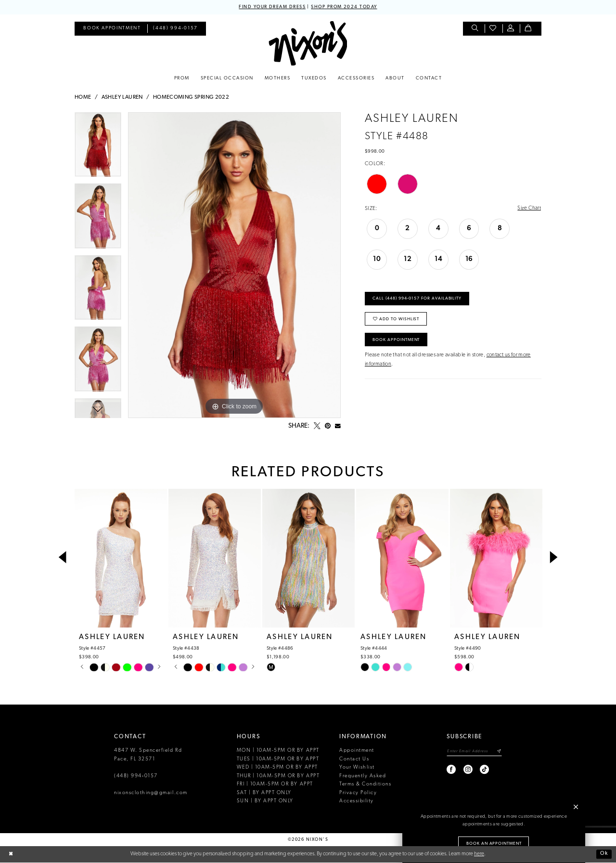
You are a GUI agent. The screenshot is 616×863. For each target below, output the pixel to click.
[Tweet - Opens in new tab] (317, 426)
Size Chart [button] (529, 209)
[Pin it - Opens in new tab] (328, 426)
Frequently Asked (363, 776)
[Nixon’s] (308, 44)
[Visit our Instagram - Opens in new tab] (466, 770)
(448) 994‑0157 (136, 776)
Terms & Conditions (365, 785)
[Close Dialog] (11, 855)
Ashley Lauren (122, 98)
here (479, 854)
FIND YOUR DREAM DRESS (271, 7)
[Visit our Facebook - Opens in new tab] (450, 770)
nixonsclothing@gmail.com (151, 793)
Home (83, 98)
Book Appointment (398, 343)
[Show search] (476, 29)
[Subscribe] (499, 752)
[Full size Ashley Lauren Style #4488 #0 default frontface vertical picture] (234, 265)
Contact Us (354, 759)
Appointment (357, 751)
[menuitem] (112, 29)
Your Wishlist (357, 768)
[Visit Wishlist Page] (494, 29)
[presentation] (121, 558)
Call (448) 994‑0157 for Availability (419, 300)
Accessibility (357, 802)
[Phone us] (176, 29)
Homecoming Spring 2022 (191, 98)
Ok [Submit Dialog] (604, 854)
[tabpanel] (98, 148)
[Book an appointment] (112, 29)
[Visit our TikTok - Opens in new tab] (482, 770)
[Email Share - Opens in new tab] (338, 426)
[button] (511, 29)
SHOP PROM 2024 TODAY (345, 7)
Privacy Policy (358, 793)
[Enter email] (473, 752)
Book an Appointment (494, 843)
